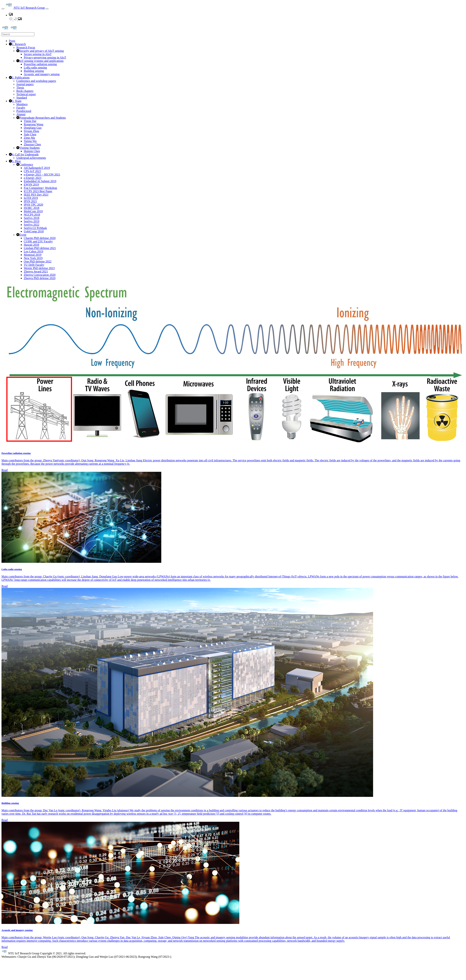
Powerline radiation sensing (40, 64)
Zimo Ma (29, 138)
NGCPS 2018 (32, 215)
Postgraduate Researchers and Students (43, 118)
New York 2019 (33, 258)
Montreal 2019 (33, 255)
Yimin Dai (30, 121)
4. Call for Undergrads (25, 154)
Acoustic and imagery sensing (42, 74)
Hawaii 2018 (31, 245)
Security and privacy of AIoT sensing (42, 51)
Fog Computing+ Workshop (40, 188)
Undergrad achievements (31, 158)
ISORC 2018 (31, 208)
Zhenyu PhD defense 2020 (40, 278)
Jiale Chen (30, 134)
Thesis (20, 88)
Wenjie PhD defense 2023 (39, 268)
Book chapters (25, 91)
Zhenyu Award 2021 (36, 271)
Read (5, 470)
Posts (12, 41)
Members (22, 104)
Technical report (26, 94)
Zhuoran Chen (32, 144)
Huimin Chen (32, 151)
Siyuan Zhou (31, 131)
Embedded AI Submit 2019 (40, 181)
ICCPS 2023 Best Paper (38, 191)
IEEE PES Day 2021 (36, 195)
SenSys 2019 (31, 221)
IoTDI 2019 (31, 198)
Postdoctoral (24, 111)
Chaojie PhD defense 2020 (40, 238)
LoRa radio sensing (35, 68)
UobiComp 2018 (34, 231)
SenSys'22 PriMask (35, 228)
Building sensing (34, 71)
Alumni (21, 114)
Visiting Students (30, 148)
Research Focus (26, 47)
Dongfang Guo (33, 128)
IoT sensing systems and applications (41, 61)
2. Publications (21, 78)
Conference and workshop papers (36, 81)
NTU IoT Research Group (25, 8)
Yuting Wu (30, 141)
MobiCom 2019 (33, 211)
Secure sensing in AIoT (38, 54)
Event (23, 235)
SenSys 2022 (31, 225)
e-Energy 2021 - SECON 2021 (42, 175)
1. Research (19, 44)
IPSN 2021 (30, 201)
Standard (22, 98)
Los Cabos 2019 (33, 251)
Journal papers (25, 84)
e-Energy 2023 (33, 178)
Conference (26, 164)
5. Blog (16, 161)
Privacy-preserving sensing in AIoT (45, 57)
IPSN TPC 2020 (33, 205)
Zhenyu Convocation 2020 (40, 275)
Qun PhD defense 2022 (38, 261)
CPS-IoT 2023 (32, 171)
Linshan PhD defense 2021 (40, 248)
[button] (11, 15)
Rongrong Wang (34, 124)
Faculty (21, 108)
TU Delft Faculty (34, 265)
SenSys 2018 (31, 218)
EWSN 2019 (31, 185)
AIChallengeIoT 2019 (37, 168)
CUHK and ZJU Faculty (38, 241)
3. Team (17, 101)
